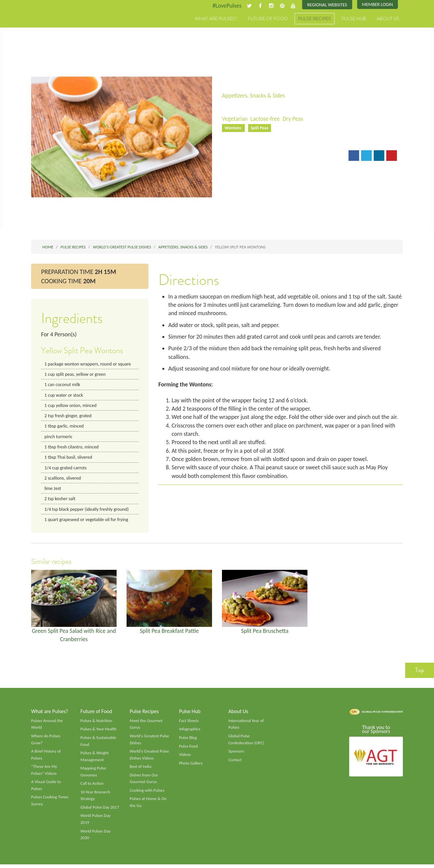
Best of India (141, 769)
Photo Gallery (191, 766)
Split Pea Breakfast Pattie (169, 633)
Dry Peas (294, 119)
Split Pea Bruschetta (265, 633)
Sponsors (236, 754)
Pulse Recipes (315, 19)
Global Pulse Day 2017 (100, 811)
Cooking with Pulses (147, 794)
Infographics (190, 732)
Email (233, 156)
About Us (388, 19)
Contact (235, 763)
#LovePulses (226, 6)
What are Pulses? (216, 19)
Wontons (234, 128)
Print (256, 156)
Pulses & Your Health (99, 732)
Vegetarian (235, 119)
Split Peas (260, 128)
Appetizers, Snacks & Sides (254, 96)
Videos (185, 758)
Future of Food (268, 19)
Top (420, 673)
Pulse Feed (188, 749)
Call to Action (92, 787)
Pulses (62, 26)
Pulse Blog (188, 740)
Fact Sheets (189, 723)
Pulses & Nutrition (97, 723)
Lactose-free (266, 119)
